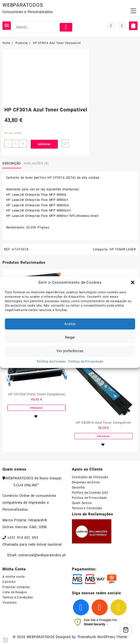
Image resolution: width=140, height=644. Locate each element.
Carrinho (9, 582)
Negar (70, 337)
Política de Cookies (51, 362)
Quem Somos (82, 503)
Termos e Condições (87, 508)
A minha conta (14, 577)
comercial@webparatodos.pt (42, 555)
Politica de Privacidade (86, 362)
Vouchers (9, 603)
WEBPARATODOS (23, 5)
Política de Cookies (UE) (90, 493)
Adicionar (44, 144)
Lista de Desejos (15, 592)
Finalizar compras (16, 587)
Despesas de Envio (86, 482)
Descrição (12, 163)
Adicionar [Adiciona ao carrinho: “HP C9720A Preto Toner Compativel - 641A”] (36, 408)
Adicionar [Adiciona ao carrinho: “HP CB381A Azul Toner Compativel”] (103, 436)
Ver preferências (70, 351)
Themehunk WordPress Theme (102, 637)
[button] (133, 282)
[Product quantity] (16, 144)
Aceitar (70, 324)
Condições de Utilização (90, 477)
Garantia (78, 487)
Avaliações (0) (36, 163)
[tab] (13, 163)
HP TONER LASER (123, 249)
